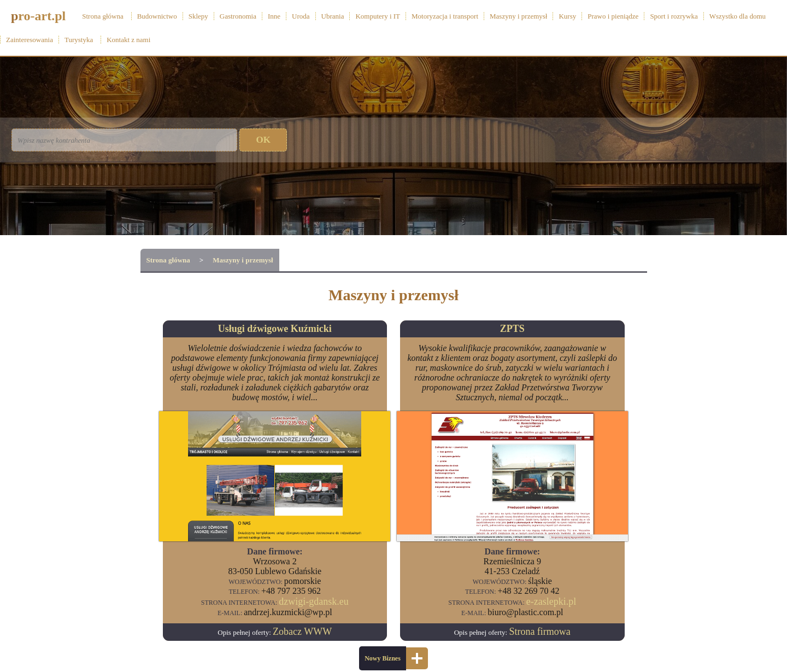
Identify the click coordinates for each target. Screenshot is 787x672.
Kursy (567, 16)
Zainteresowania (30, 40)
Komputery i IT (378, 16)
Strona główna (102, 16)
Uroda (301, 16)
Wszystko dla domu (738, 16)
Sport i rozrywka (674, 16)
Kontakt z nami (128, 40)
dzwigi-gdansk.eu (313, 601)
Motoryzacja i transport (445, 16)
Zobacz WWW (302, 632)
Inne (274, 16)
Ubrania (333, 16)
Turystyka (79, 40)
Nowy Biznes (383, 658)
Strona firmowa (539, 632)
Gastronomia (238, 16)
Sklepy (198, 16)
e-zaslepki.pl (551, 601)
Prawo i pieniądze (613, 16)
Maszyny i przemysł (518, 16)
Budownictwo (157, 16)
